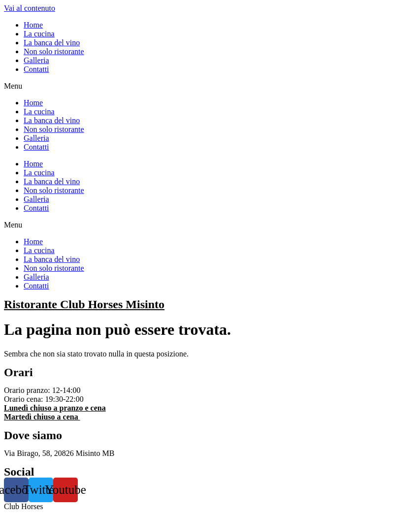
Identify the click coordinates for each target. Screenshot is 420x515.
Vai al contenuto (30, 8)
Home (33, 25)
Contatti (36, 69)
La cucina (39, 34)
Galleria (36, 60)
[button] (210, 86)
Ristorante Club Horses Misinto (84, 304)
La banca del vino (52, 43)
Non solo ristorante (54, 51)
